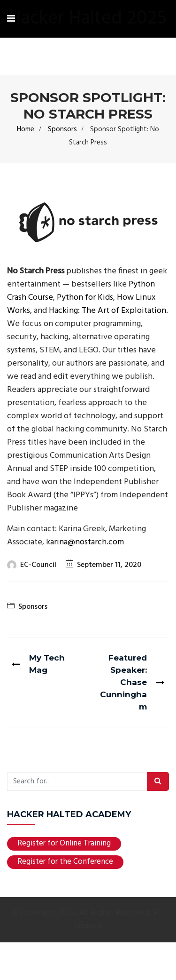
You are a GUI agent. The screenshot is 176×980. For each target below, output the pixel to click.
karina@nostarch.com (85, 580)
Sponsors (62, 167)
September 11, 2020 (109, 603)
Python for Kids (85, 335)
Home (26, 167)
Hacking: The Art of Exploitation (107, 348)
